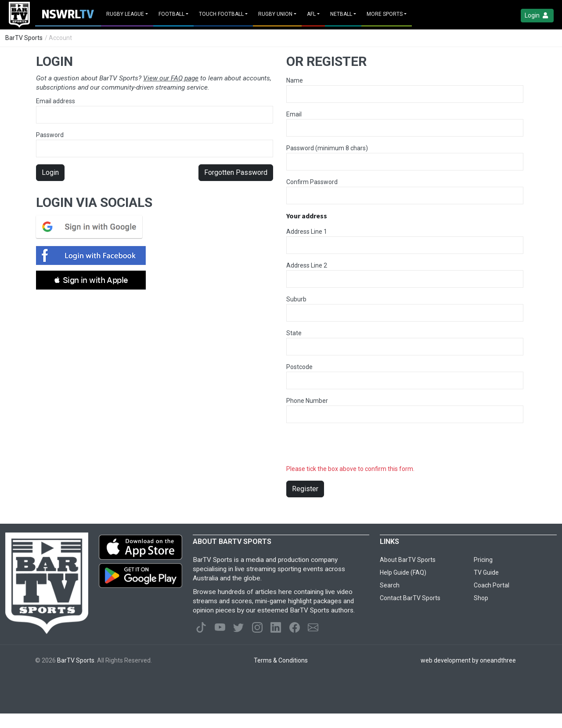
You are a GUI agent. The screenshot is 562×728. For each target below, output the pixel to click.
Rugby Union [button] (275, 14)
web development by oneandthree (468, 660)
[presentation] (353, 447)
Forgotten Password (236, 172)
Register (305, 489)
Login (537, 16)
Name (295, 80)
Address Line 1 (307, 232)
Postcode (299, 367)
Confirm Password (312, 182)
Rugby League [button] (125, 14)
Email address (155, 110)
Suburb (296, 299)
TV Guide (486, 572)
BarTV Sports (24, 38)
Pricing (483, 560)
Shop (481, 598)
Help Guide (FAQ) (403, 572)
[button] (91, 280)
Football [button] (171, 14)
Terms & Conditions (281, 660)
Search (390, 585)
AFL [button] (311, 14)
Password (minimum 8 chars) (327, 148)
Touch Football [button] (221, 14)
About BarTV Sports (408, 560)
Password (155, 144)
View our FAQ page (171, 78)
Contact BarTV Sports (410, 598)
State (294, 333)
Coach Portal (492, 585)
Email (294, 114)
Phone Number (307, 401)
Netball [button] (341, 14)
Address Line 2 (307, 265)
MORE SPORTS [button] (385, 14)
